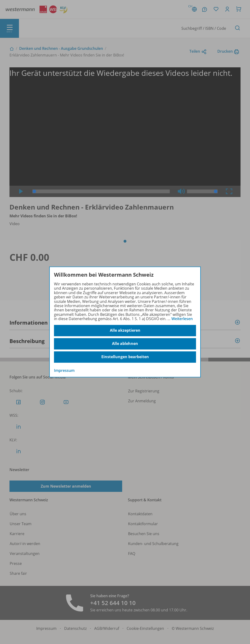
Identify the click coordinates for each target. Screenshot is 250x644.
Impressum (64, 370)
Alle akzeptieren (125, 331)
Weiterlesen (182, 319)
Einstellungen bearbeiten (125, 357)
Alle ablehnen (125, 344)
